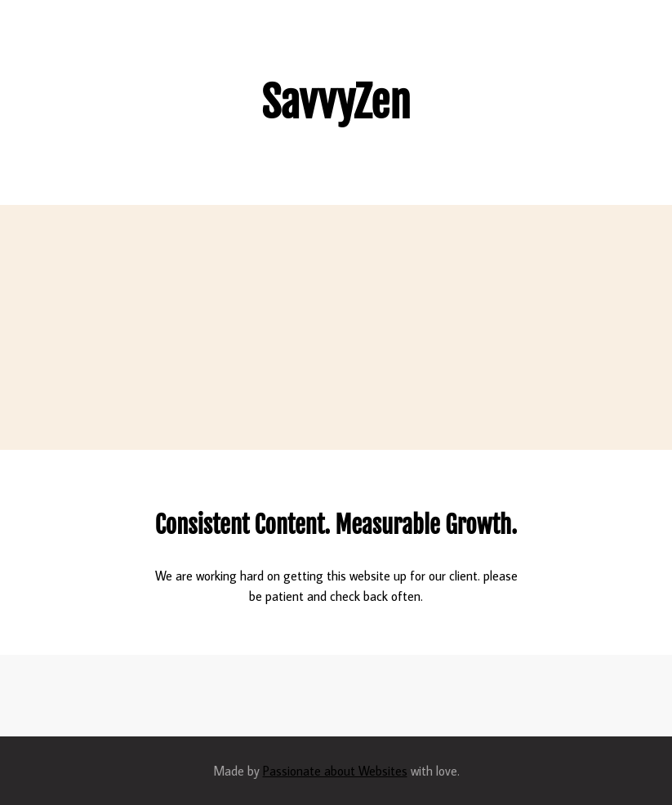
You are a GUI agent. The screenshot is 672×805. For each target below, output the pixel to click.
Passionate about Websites (335, 771)
